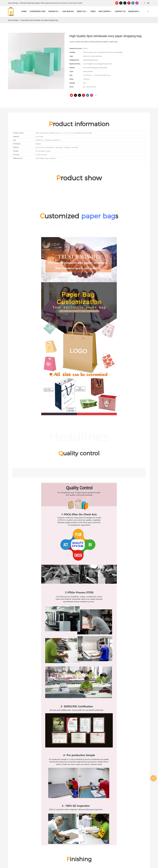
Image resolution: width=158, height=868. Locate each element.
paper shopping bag (66, 133)
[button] (139, 11)
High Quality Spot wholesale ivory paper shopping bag (39, 20)
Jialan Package (13, 20)
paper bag (98, 216)
